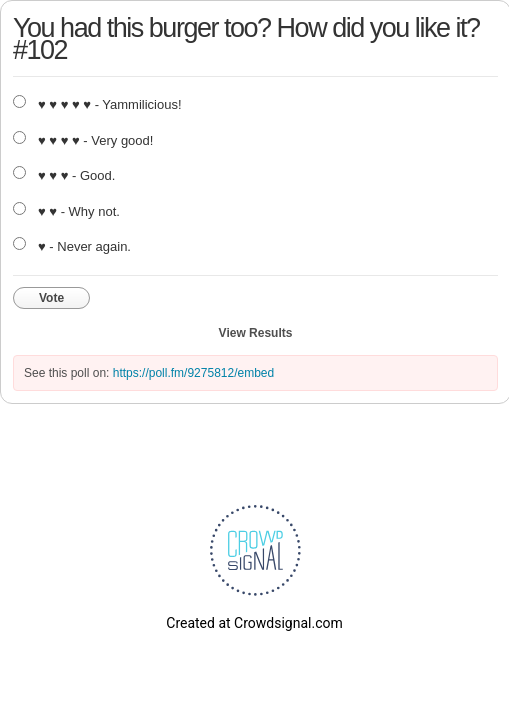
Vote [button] (51, 298)
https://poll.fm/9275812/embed (193, 373)
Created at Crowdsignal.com (254, 623)
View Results (256, 333)
